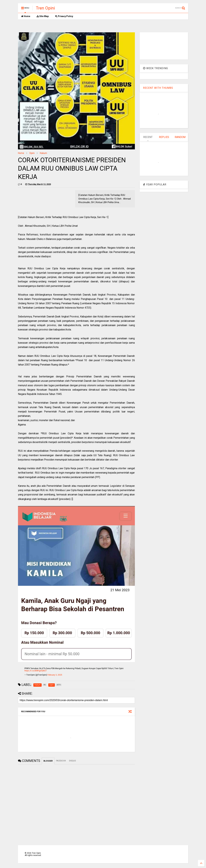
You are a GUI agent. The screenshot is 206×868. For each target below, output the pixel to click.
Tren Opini (45, 8)
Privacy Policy (64, 16)
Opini (32, 153)
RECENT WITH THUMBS (158, 88)
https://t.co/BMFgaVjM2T (36, 671)
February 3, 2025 (55, 675)
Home (26, 16)
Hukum (43, 153)
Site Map (43, 16)
